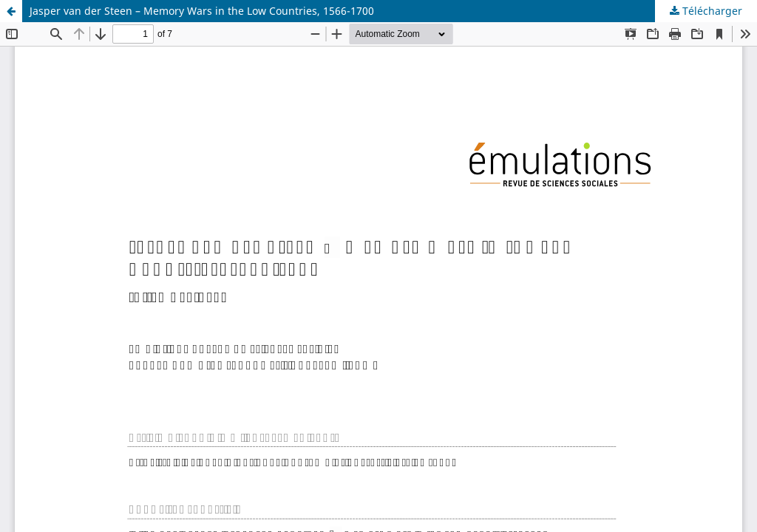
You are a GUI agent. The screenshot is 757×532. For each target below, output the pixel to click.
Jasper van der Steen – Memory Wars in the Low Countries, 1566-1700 (202, 11)
